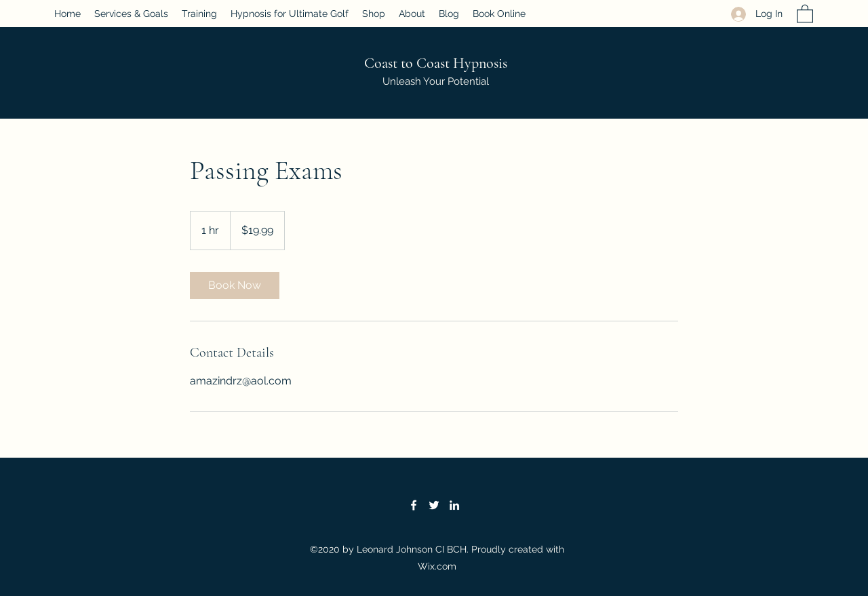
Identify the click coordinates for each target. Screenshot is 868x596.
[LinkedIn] (454, 505)
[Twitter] (434, 505)
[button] (805, 13)
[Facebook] (414, 505)
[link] (235, 285)
